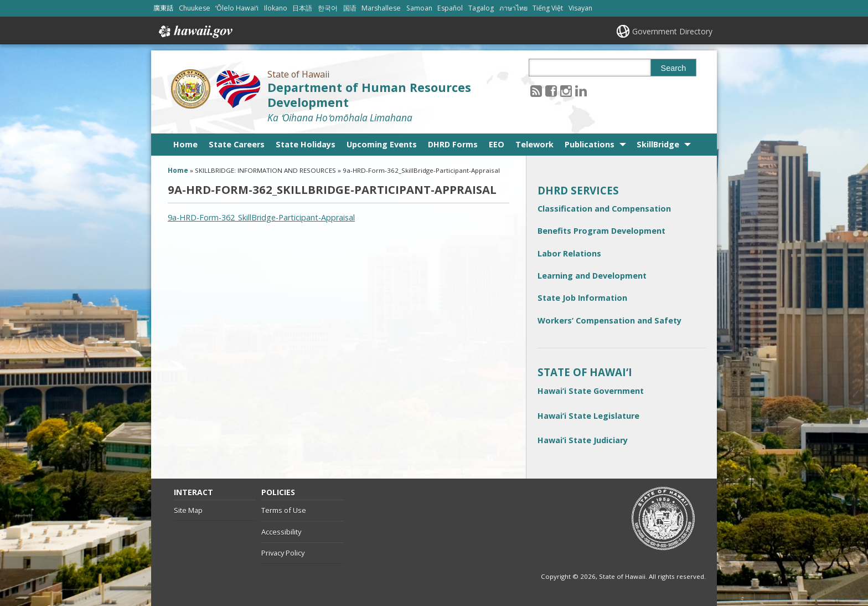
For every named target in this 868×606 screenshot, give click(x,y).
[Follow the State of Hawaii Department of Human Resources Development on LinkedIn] (581, 91)
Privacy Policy (283, 553)
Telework (534, 144)
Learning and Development (592, 276)
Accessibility (281, 532)
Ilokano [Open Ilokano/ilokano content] (276, 8)
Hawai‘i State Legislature (588, 416)
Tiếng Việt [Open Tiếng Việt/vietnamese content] (548, 8)
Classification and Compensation (604, 209)
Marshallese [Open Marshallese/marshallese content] (381, 8)
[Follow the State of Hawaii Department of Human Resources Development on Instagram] (566, 91)
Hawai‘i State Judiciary (583, 440)
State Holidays (306, 144)
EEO (497, 144)
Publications (590, 144)
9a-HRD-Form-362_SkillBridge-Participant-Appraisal (261, 217)
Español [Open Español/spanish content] (450, 8)
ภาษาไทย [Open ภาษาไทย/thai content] (513, 8)
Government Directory (672, 31)
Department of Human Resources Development (369, 95)
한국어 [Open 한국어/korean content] (328, 8)
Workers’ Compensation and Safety (609, 320)
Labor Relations (569, 253)
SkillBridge (658, 144)
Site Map (188, 510)
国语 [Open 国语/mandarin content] (350, 8)
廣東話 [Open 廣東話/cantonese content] (163, 8)
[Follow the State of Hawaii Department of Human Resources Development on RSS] (536, 91)
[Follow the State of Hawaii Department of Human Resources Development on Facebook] (551, 91)
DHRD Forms (453, 144)
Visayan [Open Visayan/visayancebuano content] (580, 8)
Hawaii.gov (195, 32)
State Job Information (582, 298)
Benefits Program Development (601, 231)
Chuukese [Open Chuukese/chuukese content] (195, 8)
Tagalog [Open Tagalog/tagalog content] (481, 8)
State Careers (237, 144)
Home (185, 144)
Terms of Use (284, 510)
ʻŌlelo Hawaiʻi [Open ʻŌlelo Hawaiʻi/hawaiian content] (237, 8)
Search (674, 68)
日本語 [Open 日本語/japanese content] (302, 8)
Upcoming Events (382, 144)
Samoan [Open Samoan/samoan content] (419, 8)
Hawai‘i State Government (591, 391)
